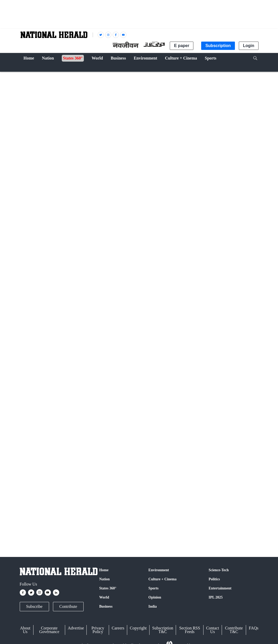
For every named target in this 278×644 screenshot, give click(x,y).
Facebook (60, 447)
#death (190, 300)
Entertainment (220, 588)
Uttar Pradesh (32, 525)
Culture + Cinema (162, 579)
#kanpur (73, 300)
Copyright (138, 628)
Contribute (68, 606)
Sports (154, 588)
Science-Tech (219, 570)
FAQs (253, 628)
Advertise (76, 628)
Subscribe (34, 606)
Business (106, 606)
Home (104, 570)
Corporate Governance (49, 630)
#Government (151, 300)
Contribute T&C (234, 630)
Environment (159, 570)
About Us (25, 630)
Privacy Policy (98, 630)
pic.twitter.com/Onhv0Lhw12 (45, 307)
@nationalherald (112, 457)
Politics (214, 579)
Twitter (80, 447)
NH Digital (49, 231)
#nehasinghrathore (50, 300)
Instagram (131, 447)
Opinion (155, 597)
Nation (104, 579)
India (26, 76)
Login (249, 46)
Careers (118, 628)
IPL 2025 (216, 597)
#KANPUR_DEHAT (99, 300)
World (104, 597)
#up (120, 300)
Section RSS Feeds (189, 630)
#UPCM (131, 300)
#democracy (173, 300)
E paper (182, 46)
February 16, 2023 (108, 312)
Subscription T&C (163, 630)
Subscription (218, 46)
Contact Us (213, 630)
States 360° (108, 588)
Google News (104, 447)
